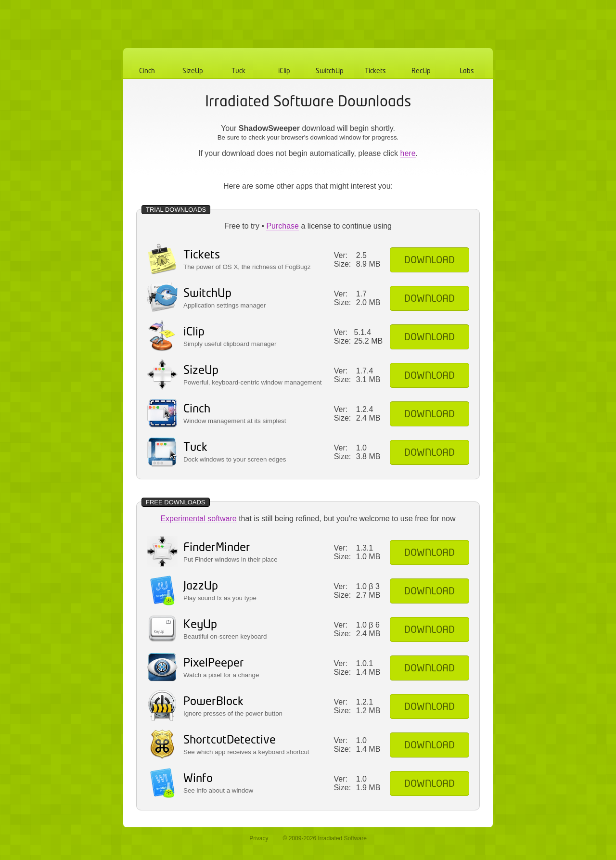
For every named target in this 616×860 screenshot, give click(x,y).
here (408, 153)
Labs (467, 71)
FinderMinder (217, 548)
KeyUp (200, 625)
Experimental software (198, 519)
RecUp (421, 71)
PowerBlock (213, 702)
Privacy (259, 838)
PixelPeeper (214, 663)
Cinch (147, 71)
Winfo (198, 779)
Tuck (238, 71)
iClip (284, 71)
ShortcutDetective (230, 740)
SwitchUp (330, 71)
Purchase (282, 226)
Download (430, 261)
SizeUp (193, 71)
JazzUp (201, 586)
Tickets (375, 71)
